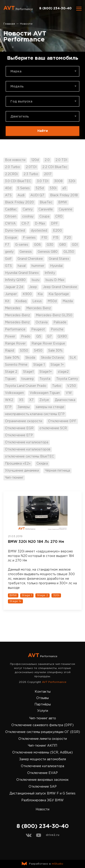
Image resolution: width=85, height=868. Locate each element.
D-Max (40, 224)
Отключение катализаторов (28, 449)
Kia (40, 294)
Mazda (68, 301)
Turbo (57, 386)
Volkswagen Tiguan (45, 393)
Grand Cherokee (30, 259)
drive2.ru (53, 835)
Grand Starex (59, 259)
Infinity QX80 (15, 280)
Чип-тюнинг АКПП (42, 746)
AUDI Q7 (37, 195)
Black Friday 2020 (19, 202)
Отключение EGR (19, 428)
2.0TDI (31, 167)
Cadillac (11, 209)
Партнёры (43, 705)
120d (35, 160)
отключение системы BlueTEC (29, 457)
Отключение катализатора (27, 442)
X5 (21, 400)
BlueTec (46, 202)
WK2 (9, 400)
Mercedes (13, 308)
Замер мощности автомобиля (42, 759)
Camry (28, 209)
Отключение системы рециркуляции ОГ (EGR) (43, 732)
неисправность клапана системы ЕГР (35, 414)
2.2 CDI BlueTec (55, 167)
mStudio (57, 864)
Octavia (42, 322)
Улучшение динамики (22, 471)
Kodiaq (21, 301)
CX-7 (25, 224)
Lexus (37, 301)
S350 (24, 351)
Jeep (33, 287)
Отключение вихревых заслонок (42, 780)
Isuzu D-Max (55, 280)
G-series (22, 245)
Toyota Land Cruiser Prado (26, 386)
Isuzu (35, 280)
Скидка (42, 464)
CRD (59, 217)
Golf (8, 259)
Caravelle (46, 209)
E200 (57, 231)
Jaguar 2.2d (14, 287)
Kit (7, 301)
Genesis (26, 252)
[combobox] (42, 71)
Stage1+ (46, 372)
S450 (38, 351)
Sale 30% (55, 351)
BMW (63, 202)
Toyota (45, 379)
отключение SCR (53, 428)
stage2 (63, 372)
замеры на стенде (50, 407)
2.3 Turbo (31, 174)
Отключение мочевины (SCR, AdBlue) (42, 753)
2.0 (47, 160)
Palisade (60, 322)
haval (22, 266)
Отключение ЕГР (19, 435)
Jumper (11, 294)
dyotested (39, 231)
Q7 (49, 337)
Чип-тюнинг (14, 478)
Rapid (10, 351)
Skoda (30, 358)
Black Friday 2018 (64, 195)
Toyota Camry (67, 379)
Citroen (11, 217)
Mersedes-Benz (17, 322)
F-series (29, 238)
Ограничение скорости (24, 421)
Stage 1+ (57, 365)
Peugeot (38, 329)
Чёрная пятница (57, 471)
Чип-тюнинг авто (43, 718)
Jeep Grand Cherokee (60, 287)
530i (53, 188)
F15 (56, 238)
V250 (72, 386)
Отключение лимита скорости (43, 739)
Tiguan (10, 379)
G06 (37, 245)
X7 (31, 400)
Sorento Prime (16, 365)
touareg (27, 379)
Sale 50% (12, 358)
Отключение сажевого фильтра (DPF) (42, 725)
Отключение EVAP (42, 773)
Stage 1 (39, 365)
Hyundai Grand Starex (22, 273)
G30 (50, 245)
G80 (63, 245)
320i (72, 181)
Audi (21, 195)
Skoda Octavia (52, 358)
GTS (8, 266)
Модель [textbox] (17, 87)
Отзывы (42, 698)
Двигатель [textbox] (20, 117)
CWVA (10, 224)
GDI (75, 245)
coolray (28, 217)
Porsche (57, 329)
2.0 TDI (61, 160)
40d (8, 188)
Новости (42, 809)
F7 (7, 245)
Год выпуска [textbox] (21, 102)
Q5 (39, 337)
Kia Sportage (59, 294)
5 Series (23, 188)
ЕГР (8, 407)
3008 (58, 181)
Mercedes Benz (39, 308)
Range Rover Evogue (48, 344)
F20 (68, 238)
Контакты (43, 692)
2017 (48, 174)
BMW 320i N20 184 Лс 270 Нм (36, 542)
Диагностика (65, 400)
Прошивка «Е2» (18, 464)
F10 (44, 238)
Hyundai (56, 266)
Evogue (11, 238)
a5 (64, 188)
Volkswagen (14, 393)
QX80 (62, 337)
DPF (55, 224)
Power (10, 337)
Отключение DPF (62, 421)
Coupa (44, 217)
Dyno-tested (15, 231)
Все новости (15, 160)
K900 (27, 294)
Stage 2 (11, 372)
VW (69, 393)
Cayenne (66, 209)
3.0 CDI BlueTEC (18, 181)
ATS (8, 195)
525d (40, 188)
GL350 (69, 252)
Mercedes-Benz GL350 (54, 315)
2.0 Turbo (12, 167)
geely (9, 252)
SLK (73, 358)
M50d (52, 301)
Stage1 (28, 372)
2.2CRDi (11, 174)
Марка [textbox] (16, 71)
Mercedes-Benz (17, 315)
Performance (15, 329)
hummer (38, 266)
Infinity (50, 273)
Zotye (44, 400)
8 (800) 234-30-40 (55, 8)
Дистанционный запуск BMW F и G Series (42, 794)
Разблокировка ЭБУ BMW (42, 800)
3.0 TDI (43, 181)
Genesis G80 (48, 252)
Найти (43, 131)
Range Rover (15, 344)
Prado (26, 337)
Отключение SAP (43, 787)
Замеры (24, 407)
